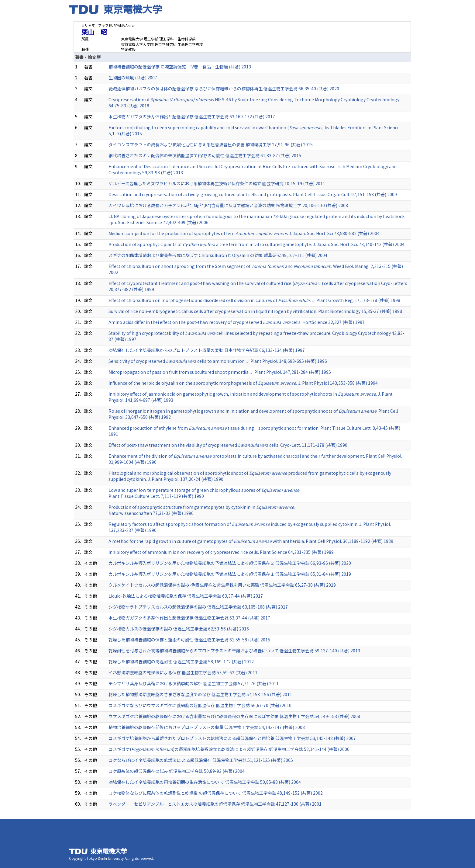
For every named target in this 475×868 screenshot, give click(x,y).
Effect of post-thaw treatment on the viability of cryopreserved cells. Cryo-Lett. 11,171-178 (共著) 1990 (228, 445)
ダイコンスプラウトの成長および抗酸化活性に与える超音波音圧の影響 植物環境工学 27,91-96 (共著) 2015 (211, 144)
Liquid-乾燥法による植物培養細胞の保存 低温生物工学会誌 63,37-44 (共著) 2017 (186, 596)
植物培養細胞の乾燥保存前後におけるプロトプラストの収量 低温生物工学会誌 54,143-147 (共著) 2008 (207, 727)
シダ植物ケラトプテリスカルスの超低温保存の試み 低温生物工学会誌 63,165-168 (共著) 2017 (198, 607)
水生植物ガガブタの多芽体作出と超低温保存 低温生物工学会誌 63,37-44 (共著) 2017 (189, 618)
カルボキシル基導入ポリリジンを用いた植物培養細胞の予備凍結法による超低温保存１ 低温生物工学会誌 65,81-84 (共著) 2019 (230, 574)
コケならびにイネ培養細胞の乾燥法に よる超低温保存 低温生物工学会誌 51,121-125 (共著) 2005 (201, 760)
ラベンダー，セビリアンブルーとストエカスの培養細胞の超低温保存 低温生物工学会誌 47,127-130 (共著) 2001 (215, 804)
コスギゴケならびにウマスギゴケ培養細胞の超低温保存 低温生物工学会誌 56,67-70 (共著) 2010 (200, 705)
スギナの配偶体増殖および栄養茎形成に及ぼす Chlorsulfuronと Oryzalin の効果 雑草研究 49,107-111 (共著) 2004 (218, 255)
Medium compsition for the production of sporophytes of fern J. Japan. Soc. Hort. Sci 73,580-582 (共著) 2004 (244, 233)
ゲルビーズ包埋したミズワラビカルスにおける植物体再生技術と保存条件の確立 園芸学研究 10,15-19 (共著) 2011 (217, 183)
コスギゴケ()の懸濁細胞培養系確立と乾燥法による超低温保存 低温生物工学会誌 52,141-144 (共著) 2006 (229, 749)
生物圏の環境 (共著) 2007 (133, 78)
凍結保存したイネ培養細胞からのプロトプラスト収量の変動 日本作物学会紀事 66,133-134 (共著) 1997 (207, 350)
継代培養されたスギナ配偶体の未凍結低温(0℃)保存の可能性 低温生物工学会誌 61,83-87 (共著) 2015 (205, 155)
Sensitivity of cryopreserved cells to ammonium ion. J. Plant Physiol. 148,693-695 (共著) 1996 (218, 361)
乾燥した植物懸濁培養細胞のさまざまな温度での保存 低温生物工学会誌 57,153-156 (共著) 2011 (200, 694)
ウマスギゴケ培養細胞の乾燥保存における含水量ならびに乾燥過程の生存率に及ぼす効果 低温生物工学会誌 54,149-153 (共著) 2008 (234, 716)
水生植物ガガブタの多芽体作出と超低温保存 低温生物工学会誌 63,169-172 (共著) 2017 (192, 116)
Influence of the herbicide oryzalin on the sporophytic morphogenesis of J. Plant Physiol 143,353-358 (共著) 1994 (243, 383)
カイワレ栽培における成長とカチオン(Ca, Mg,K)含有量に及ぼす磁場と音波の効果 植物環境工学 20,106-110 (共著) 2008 (228, 205)
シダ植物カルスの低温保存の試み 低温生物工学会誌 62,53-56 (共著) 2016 (179, 629)
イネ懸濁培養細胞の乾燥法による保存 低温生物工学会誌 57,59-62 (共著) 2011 (183, 672)
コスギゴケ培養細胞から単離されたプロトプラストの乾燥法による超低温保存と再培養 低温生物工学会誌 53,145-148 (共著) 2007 (232, 738)
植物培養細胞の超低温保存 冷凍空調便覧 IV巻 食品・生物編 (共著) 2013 (180, 67)
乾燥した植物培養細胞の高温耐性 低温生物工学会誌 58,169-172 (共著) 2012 (181, 661)
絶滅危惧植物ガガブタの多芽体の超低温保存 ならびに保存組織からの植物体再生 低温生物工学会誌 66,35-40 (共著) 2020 (224, 89)
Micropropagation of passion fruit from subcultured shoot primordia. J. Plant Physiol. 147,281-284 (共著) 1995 (220, 372)
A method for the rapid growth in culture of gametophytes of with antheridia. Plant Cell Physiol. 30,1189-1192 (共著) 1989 (251, 541)
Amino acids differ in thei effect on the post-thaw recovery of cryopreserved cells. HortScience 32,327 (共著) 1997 (237, 322)
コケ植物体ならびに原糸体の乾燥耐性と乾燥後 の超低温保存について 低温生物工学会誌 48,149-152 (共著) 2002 (216, 793)
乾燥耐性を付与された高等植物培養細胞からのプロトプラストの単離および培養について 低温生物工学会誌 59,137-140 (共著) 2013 (234, 651)
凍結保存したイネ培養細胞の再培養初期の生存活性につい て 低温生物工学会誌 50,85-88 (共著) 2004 (205, 782)
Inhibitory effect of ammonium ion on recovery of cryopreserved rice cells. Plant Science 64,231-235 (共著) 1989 (221, 552)
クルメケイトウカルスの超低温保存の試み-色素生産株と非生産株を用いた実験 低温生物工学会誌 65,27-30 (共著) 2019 (222, 585)
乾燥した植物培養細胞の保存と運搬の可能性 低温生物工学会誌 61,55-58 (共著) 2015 (189, 640)
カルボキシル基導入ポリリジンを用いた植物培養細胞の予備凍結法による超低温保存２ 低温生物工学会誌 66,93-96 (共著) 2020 (230, 563)
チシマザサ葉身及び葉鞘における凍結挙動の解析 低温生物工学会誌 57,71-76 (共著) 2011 (194, 683)
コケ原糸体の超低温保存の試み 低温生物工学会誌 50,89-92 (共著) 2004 (177, 771)
